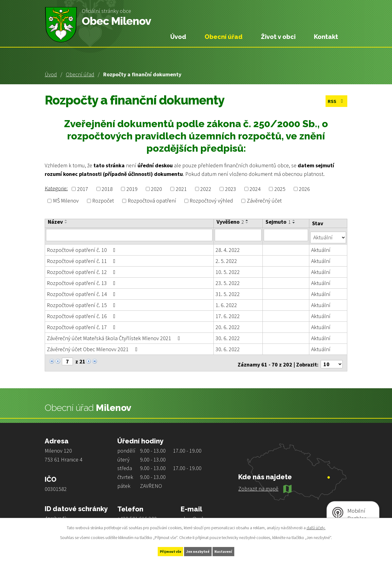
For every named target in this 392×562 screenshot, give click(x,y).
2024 (255, 189)
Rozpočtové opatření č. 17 (82, 324)
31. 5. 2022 (228, 291)
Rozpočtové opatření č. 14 (82, 291)
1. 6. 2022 (227, 302)
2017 (83, 189)
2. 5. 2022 (227, 258)
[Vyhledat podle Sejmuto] (286, 235)
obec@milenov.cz (201, 513)
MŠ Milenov (66, 201)
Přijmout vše (159, 551)
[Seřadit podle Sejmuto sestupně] (294, 223)
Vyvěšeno (230, 222)
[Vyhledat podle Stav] (328, 234)
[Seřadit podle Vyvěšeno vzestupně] (247, 220)
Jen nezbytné (199, 551)
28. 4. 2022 (228, 247)
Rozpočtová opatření (152, 201)
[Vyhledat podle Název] (129, 235)
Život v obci (278, 37)
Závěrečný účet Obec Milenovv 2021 (93, 346)
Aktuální (321, 247)
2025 (280, 189)
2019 (132, 189)
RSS (335, 102)
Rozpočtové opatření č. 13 (82, 280)
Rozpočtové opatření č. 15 (82, 302)
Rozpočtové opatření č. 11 (82, 258)
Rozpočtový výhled (211, 201)
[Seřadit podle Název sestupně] (66, 223)
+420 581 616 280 (137, 513)
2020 (156, 189)
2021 (181, 189)
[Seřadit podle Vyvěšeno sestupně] (247, 223)
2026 (304, 189)
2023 (231, 189)
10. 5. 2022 (228, 269)
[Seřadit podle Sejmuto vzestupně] (294, 220)
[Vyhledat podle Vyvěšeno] (238, 235)
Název (55, 222)
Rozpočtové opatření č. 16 (82, 313)
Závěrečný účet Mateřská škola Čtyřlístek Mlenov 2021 (115, 335)
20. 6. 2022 (228, 324)
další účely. (316, 526)
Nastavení (236, 551)
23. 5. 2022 (228, 280)
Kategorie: (56, 188)
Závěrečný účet (264, 201)
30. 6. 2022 (228, 335)
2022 (206, 189)
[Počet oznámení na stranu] (332, 359)
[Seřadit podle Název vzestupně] (66, 220)
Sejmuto (278, 222)
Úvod (51, 74)
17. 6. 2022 (228, 313)
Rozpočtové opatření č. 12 (82, 269)
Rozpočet (103, 201)
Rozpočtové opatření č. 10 (82, 247)
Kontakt (326, 37)
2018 (107, 189)
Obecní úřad (80, 74)
